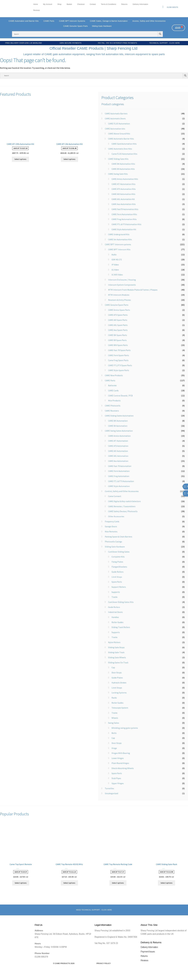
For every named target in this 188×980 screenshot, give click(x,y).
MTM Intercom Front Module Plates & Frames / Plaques (133, 290)
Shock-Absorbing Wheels (123, 768)
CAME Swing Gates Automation (119, 431)
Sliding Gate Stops (116, 647)
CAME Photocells (113, 406)
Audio (114, 255)
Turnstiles (109, 788)
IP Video (115, 265)
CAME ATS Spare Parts (118, 315)
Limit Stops (117, 577)
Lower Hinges (118, 758)
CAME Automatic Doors (115, 118)
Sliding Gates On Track (118, 663)
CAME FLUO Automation (119, 124)
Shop (59, 4)
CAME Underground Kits (119, 234)
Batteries (112, 385)
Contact (93, 4)
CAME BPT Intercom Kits (119, 249)
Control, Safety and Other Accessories (122, 491)
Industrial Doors (115, 612)
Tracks (114, 597)
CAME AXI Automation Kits (123, 194)
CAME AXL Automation (118, 456)
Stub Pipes (116, 778)
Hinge (114, 748)
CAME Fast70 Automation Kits (125, 209)
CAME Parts (110, 380)
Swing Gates (114, 723)
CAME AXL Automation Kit (123, 199)
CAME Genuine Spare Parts (117, 305)
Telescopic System (120, 708)
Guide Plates (117, 678)
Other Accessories (116, 516)
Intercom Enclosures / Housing (122, 280)
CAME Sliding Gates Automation (119, 416)
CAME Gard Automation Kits (124, 144)
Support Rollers (119, 587)
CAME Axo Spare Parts (118, 330)
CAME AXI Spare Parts (118, 320)
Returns (124, 4)
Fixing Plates (117, 562)
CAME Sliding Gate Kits (118, 159)
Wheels (115, 718)
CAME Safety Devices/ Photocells (123, 511)
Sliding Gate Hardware (115, 547)
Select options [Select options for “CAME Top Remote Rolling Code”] (118, 883)
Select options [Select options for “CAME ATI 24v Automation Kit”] (69, 159)
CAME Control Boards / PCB (120, 396)
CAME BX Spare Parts (117, 340)
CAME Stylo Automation (119, 486)
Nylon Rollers (114, 642)
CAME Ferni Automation (119, 471)
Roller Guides (117, 622)
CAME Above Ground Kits (119, 134)
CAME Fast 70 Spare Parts (119, 350)
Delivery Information (140, 4)
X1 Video (115, 270)
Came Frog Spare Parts (118, 360)
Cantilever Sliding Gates (119, 552)
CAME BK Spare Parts (118, 335)
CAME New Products (114, 375)
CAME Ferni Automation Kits (124, 214)
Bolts (114, 733)
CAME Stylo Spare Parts (119, 370)
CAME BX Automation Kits (123, 169)
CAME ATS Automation (118, 446)
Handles (115, 617)
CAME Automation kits (115, 129)
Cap (113, 667)
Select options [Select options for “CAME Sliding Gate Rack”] (167, 883)
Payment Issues (148, 952)
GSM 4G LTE (117, 259)
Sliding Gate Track (116, 652)
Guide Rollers (117, 572)
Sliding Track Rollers (121, 627)
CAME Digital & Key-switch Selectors (124, 501)
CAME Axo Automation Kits (124, 204)
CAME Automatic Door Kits (120, 149)
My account (48, 4)
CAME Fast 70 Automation (120, 466)
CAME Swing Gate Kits (118, 174)
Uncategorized (111, 793)
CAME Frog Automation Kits (124, 219)
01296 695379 (172, 7)
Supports (116, 592)
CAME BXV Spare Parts (118, 345)
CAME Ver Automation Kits (120, 239)
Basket (69, 4)
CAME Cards (113, 390)
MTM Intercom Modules (119, 295)
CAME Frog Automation (119, 476)
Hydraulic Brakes (119, 683)
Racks (114, 698)
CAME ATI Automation (118, 441)
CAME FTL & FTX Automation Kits (126, 224)
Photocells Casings (114, 542)
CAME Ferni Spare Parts (119, 355)
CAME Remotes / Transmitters (122, 506)
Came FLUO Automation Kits (124, 154)
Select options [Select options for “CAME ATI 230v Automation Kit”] (20, 159)
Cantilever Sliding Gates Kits (121, 602)
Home (36, 4)
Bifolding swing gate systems (125, 728)
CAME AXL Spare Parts (118, 325)
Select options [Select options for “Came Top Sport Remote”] (21, 883)
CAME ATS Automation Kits (124, 189)
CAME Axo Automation (118, 461)
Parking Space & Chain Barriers (119, 537)
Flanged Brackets (119, 567)
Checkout (81, 4)
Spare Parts (117, 582)
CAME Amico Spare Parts (119, 310)
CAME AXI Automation (118, 451)
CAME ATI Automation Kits (123, 184)
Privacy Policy (104, 963)
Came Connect (115, 496)
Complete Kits (118, 557)
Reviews (37, 10)
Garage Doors (111, 526)
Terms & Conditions (109, 4)
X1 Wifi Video (117, 275)
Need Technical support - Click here (94, 910)
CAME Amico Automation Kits (125, 179)
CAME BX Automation (118, 426)
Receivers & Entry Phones (120, 300)
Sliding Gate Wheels (117, 657)
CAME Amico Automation (119, 436)
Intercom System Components (122, 285)
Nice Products (114, 401)
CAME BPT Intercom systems (118, 244)
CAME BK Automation (118, 421)
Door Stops (117, 673)
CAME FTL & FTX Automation (121, 481)
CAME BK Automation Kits (123, 164)
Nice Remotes (111, 532)
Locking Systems (119, 693)
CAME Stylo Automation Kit (124, 229)
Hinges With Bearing (121, 753)
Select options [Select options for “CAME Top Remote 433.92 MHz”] (69, 883)
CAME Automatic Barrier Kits (121, 139)
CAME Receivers (112, 411)
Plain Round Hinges (120, 763)
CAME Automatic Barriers (116, 114)
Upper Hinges (118, 783)
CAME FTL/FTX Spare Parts (120, 365)
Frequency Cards (112, 521)
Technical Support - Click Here (165, 43)
